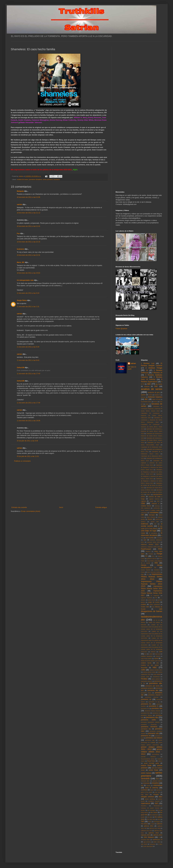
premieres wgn (150, 740)
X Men (160, 844)
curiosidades (154, 513)
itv (156, 598)
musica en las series (150, 665)
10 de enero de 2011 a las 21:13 (28, 213)
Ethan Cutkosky (70, 120)
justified (144, 604)
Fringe (159, 554)
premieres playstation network (150, 722)
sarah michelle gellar (152, 763)
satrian (19, 204)
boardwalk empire (146, 402)
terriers (143, 810)
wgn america (147, 842)
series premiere (48, 179)
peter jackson (156, 679)
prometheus (156, 754)
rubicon (160, 761)
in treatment (155, 595)
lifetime (143, 622)
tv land (152, 824)
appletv (143, 395)
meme (156, 658)
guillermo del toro (152, 559)
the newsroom (154, 815)
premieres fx (154, 706)
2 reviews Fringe (154, 368)
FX (146, 556)
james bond (152, 600)
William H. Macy (81, 117)
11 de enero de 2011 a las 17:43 (28, 374)
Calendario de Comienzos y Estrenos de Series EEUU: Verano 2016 (152, 440)
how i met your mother (154, 572)
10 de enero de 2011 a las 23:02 (28, 273)
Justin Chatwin (24, 120)
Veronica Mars (145, 840)
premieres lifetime (147, 715)
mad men (158, 654)
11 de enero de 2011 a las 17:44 (28, 403)
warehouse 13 (157, 840)
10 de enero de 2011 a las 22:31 (28, 255)
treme (150, 822)
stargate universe (148, 797)
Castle (151, 501)
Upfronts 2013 (146, 835)
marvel (158, 656)
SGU (157, 779)
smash (148, 785)
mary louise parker (146, 658)
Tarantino (144, 806)
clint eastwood (146, 508)
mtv (158, 663)
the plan (150, 817)
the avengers (152, 810)
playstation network (147, 681)
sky (142, 785)
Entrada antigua (101, 507)
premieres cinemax (152, 697)
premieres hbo (157, 708)
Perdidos (144, 679)
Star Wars (145, 794)
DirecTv (158, 519)
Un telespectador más (25, 280)
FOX (160, 549)
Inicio (61, 507)
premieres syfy (153, 733)
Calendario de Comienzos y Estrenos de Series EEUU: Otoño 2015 (152, 431)
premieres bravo (146, 693)
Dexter (150, 519)
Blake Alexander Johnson (31, 122)
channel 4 (155, 504)
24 (147, 370)
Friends (151, 554)
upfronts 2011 (149, 826)
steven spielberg (150, 799)
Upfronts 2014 (158, 835)
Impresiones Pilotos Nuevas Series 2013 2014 (152, 577)
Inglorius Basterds (147, 598)
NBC (155, 667)
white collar (157, 842)
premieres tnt (146, 736)
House (143, 572)
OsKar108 (21, 368)
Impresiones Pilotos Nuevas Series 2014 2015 (152, 584)
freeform (148, 551)
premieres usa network (154, 738)
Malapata (20, 191)
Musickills (144, 668)
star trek (157, 792)
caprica (143, 501)
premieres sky (146, 729)
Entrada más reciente (19, 507)
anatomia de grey (154, 392)
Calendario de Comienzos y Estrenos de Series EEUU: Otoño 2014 (152, 427)
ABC (149, 384)
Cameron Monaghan (40, 120)
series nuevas (146, 773)
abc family (159, 384)
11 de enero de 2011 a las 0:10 (28, 293)
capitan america (154, 499)
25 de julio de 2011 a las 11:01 (28, 456)
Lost (161, 652)
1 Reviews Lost (148, 363)
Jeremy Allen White (85, 120)
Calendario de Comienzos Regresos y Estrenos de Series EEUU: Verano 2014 (152, 409)
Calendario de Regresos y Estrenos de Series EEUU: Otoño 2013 (152, 476)
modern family (146, 663)
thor (159, 819)
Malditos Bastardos (147, 656)
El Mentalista (153, 533)
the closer (154, 812)
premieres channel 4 (155, 695)
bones (155, 402)
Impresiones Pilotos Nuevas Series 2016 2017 (152, 593)
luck (145, 654)
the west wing (151, 819)
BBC (146, 399)
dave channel (151, 517)
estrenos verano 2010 (150, 544)
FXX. (153, 556)
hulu (142, 574)
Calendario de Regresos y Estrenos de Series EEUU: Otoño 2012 (152, 472)
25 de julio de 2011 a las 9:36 (27, 441)
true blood (144, 824)
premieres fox (146, 704)
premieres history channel (152, 711)
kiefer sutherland (155, 604)
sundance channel (154, 801)
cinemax (157, 506)
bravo (147, 404)
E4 (155, 524)
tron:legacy (157, 822)
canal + (148, 494)
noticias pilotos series (149, 672)
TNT (143, 822)
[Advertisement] (59, 484)
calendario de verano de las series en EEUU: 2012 (152, 492)
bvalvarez (21, 249)
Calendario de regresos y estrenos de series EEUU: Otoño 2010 (152, 463)
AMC (156, 386)
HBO (156, 563)
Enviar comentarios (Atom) (31, 511)
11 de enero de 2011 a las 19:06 (28, 421)
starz (160, 797)
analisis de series (23, 179)
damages (152, 515)
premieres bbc (153, 690)
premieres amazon (147, 688)
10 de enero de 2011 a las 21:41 (28, 226)
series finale (153, 770)
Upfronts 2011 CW (146, 831)
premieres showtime (36, 179)
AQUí (75, 170)
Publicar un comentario (22, 461)
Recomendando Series (148, 759)
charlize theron (146, 506)
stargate (156, 794)
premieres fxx (145, 708)
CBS (143, 503)
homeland (157, 570)
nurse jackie (157, 674)
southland (144, 790)
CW (142, 515)
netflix (143, 670)
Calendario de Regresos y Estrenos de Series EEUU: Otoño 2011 (152, 467)
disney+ (143, 522)
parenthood (156, 677)
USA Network (149, 837)
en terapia (159, 538)
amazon (147, 386)
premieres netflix (148, 720)
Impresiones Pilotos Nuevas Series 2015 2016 (152, 589)
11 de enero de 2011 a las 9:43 (28, 360)
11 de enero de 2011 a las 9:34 (28, 347)
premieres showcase (149, 724)
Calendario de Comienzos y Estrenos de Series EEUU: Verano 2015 (152, 436)
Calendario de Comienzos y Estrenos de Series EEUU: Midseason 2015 (152, 415)
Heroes (144, 565)
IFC (148, 574)
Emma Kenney (56, 120)
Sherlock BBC (145, 781)
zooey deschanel (148, 846)
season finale (146, 765)
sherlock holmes (157, 781)
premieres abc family (153, 686)
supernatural (146, 803)
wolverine (153, 844)
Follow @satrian (121, 329)
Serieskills (145, 779)
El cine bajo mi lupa (152, 530)
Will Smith (144, 844)
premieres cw (146, 699)
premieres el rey (154, 702)
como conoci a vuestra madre (150, 510)
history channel (146, 570)
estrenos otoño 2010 (153, 542)
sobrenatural (158, 785)
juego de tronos (154, 602)
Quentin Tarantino (148, 757)
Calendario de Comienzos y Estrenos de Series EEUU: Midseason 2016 (152, 420)
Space (152, 790)
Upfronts (159, 824)
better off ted (156, 399)
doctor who (155, 522)
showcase (146, 783)
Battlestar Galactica (155, 397)
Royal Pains (151, 761)
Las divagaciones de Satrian (152, 610)
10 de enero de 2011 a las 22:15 (28, 242)
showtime (57, 179)
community (157, 508)
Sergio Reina (22, 300)
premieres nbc (152, 717)
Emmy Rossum (95, 117)
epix (145, 540)
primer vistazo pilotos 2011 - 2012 (152, 748)
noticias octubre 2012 (156, 670)
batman (143, 397)
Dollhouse (145, 524)
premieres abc (156, 683)
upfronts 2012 (154, 833)
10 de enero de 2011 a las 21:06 (28, 197)
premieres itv (156, 713)
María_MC (21, 262)
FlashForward (146, 549)
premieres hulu (145, 713)
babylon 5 (157, 395)
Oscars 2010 (145, 677)
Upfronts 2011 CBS (155, 828)
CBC (158, 501)
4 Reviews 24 (157, 373)
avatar (150, 395)
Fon (18, 233)
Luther (151, 654)
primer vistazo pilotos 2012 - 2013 (152, 752)
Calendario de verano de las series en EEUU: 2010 (152, 485)
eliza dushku (150, 538)
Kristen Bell (145, 607)
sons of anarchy (152, 788)
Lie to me (157, 620)
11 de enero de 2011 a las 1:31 (28, 307)
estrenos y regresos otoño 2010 (151, 547)
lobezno (153, 652)
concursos (144, 513)
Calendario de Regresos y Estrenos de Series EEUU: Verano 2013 (152, 481)
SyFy (156, 803)
